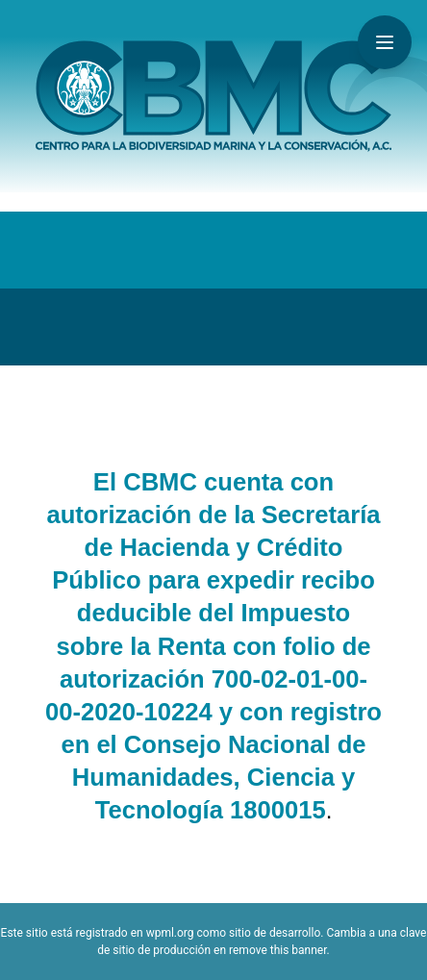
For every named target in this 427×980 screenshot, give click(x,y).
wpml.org (170, 933)
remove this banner (278, 950)
